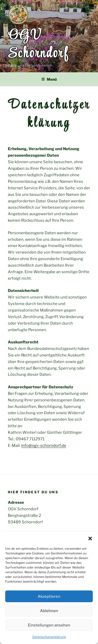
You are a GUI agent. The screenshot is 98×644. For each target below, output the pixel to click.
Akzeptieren (49, 596)
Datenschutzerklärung (49, 637)
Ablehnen (49, 611)
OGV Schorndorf (38, 45)
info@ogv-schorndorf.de (44, 446)
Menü (49, 79)
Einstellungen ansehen (49, 625)
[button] (90, 538)
